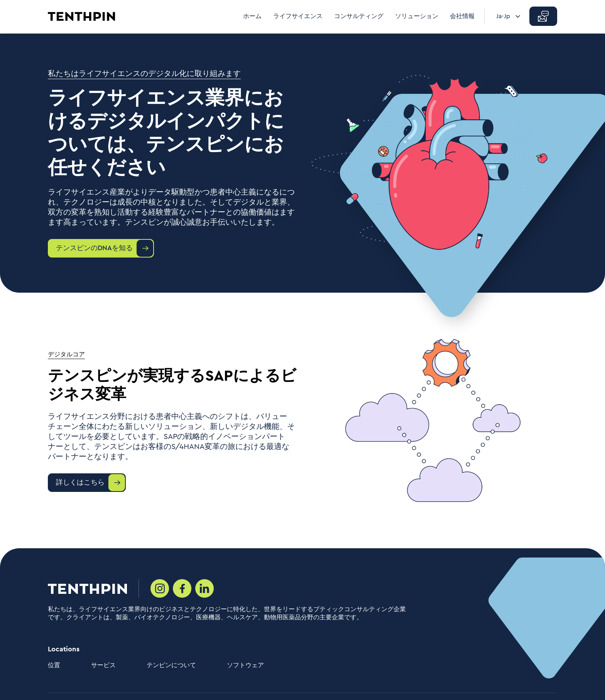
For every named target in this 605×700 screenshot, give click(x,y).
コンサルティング (359, 16)
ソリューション (417, 16)
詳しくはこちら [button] (80, 482)
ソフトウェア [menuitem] (245, 665)
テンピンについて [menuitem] (171, 665)
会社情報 (462, 16)
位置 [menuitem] (54, 665)
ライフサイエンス (298, 16)
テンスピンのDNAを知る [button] (94, 248)
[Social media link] (160, 588)
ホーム (252, 16)
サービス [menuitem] (103, 665)
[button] (543, 16)
